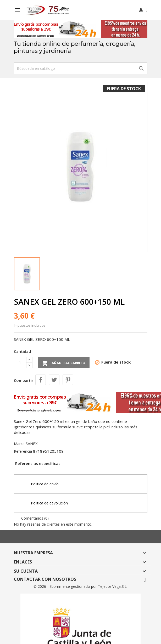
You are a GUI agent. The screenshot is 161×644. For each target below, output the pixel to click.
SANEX (32, 444)
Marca (19, 444)
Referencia (23, 451)
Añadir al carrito (64, 363)
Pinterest (68, 380)
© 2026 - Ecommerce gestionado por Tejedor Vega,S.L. (80, 586)
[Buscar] (81, 68)
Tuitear (54, 380)
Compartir (41, 380)
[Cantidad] (20, 363)
